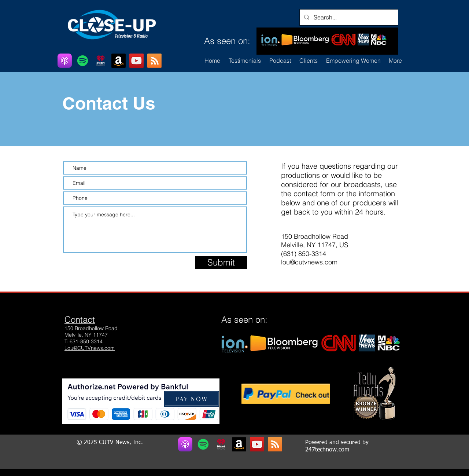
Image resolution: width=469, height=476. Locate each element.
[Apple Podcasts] (65, 61)
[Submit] (221, 263)
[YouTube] (136, 61)
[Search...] (348, 17)
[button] (308, 61)
